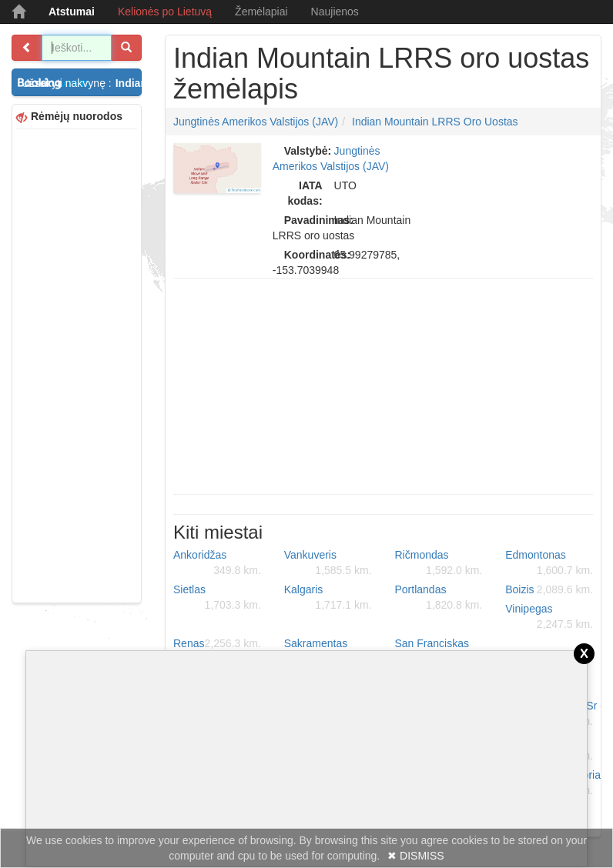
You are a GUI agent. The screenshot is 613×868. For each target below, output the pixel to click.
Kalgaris (328, 598)
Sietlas (217, 598)
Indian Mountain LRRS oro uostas (435, 122)
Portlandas (439, 598)
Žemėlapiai (261, 12)
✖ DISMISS (415, 856)
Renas (217, 643)
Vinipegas (549, 617)
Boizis (549, 589)
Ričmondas (439, 563)
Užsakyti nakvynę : (82, 83)
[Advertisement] (77, 364)
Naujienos (335, 12)
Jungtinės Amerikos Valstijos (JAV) (256, 122)
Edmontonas (549, 563)
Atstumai (72, 12)
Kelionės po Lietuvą (165, 12)
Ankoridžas (217, 563)
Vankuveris (328, 563)
